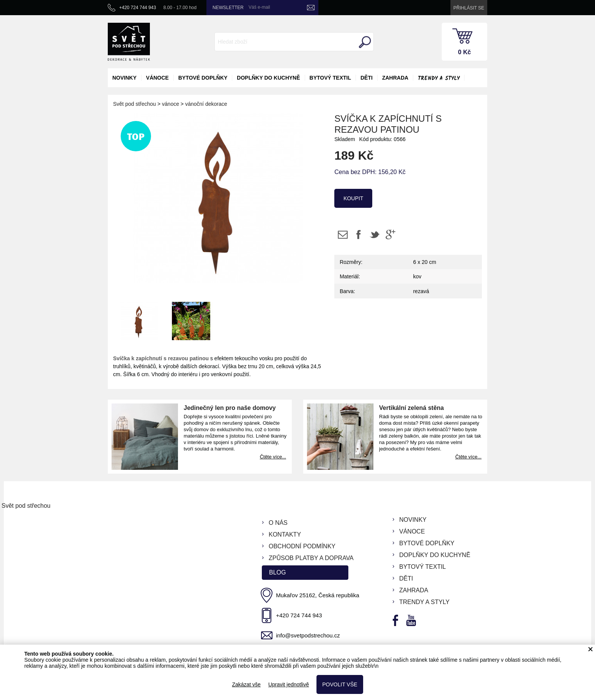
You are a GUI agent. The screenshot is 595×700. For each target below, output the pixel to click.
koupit (353, 198)
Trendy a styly (439, 78)
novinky (124, 78)
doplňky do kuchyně (268, 78)
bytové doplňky (203, 78)
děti (367, 78)
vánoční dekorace (206, 104)
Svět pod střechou (135, 104)
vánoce (157, 78)
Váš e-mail (259, 7)
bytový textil (330, 78)
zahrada (395, 78)
